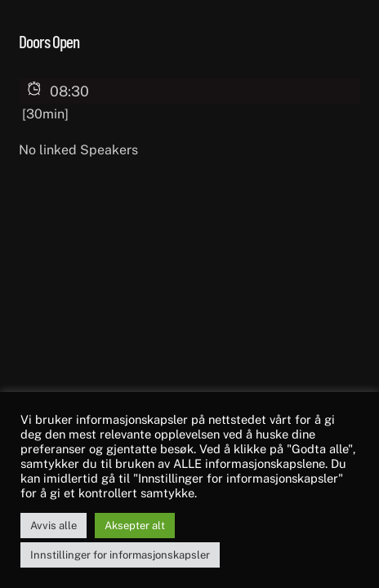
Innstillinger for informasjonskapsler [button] (120, 555)
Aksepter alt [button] (135, 526)
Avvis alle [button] (54, 526)
